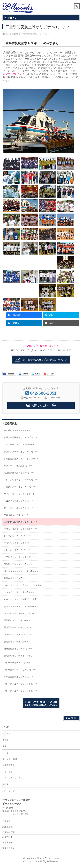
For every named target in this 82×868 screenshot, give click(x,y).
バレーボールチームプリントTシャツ (21, 684)
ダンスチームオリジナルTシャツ (19, 592)
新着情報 (6, 821)
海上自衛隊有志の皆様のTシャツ (19, 473)
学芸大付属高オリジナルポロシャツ (20, 529)
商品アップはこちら (14, 74)
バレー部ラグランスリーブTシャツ (20, 670)
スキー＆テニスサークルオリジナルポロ (23, 585)
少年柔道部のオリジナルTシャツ (19, 677)
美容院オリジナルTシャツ (16, 642)
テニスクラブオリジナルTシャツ (19, 501)
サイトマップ (9, 848)
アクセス (6, 753)
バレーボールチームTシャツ (17, 550)
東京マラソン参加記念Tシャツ (18, 466)
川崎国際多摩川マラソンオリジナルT (21, 459)
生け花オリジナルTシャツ (16, 515)
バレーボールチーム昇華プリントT (20, 599)
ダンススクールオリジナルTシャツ (20, 606)
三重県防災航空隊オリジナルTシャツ (21, 522)
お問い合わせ (9, 791)
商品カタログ (9, 734)
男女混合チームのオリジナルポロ (19, 627)
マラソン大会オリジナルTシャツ (19, 543)
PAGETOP (72, 718)
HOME (5, 727)
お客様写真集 (10, 423)
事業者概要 (8, 843)
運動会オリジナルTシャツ (16, 578)
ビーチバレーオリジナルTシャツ (19, 508)
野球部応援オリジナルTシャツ (18, 649)
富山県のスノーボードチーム (17, 430)
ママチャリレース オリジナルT (18, 634)
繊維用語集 (8, 827)
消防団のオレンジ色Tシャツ (17, 620)
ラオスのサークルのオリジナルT (19, 613)
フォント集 (8, 772)
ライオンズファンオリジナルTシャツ (21, 571)
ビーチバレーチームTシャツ (17, 536)
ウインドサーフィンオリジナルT (19, 494)
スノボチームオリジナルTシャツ (19, 445)
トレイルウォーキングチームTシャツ (21, 480)
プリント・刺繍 (10, 759)
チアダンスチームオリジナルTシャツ (21, 452)
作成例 (5, 740)
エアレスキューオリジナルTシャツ (20, 557)
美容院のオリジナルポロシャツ (18, 656)
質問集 (5, 784)
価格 (4, 746)
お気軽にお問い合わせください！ (41, 346)
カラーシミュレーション (14, 778)
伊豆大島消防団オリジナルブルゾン (20, 438)
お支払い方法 (9, 832)
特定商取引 (8, 837)
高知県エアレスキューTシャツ (18, 564)
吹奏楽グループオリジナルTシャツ (20, 487)
